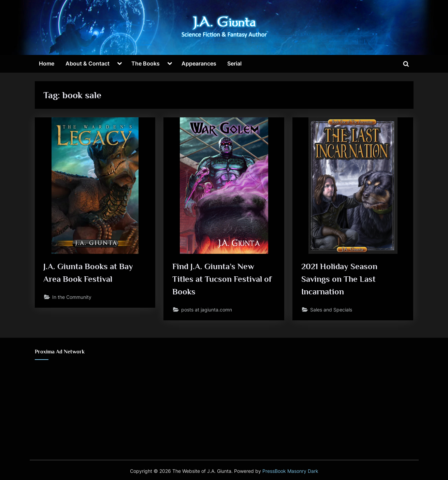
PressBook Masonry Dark (290, 471)
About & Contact (88, 63)
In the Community (72, 297)
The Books (146, 63)
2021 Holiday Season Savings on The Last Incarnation (339, 279)
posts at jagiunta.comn (207, 310)
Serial (234, 63)
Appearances (199, 63)
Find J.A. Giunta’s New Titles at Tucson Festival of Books (222, 279)
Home (47, 63)
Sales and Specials (331, 310)
